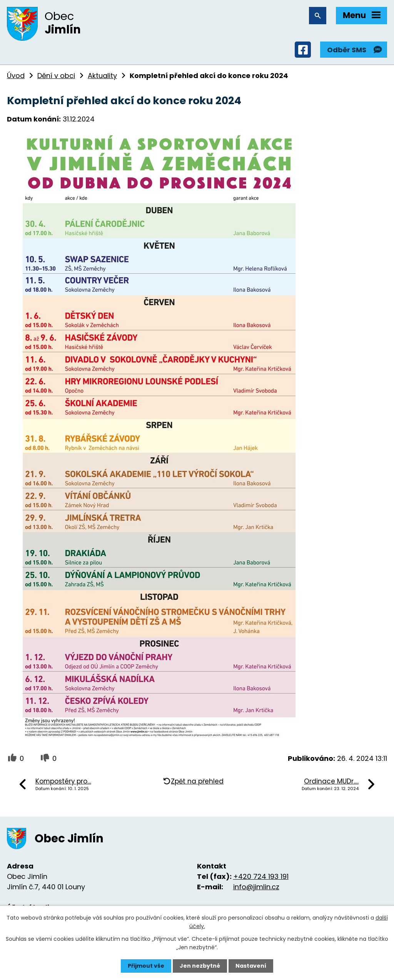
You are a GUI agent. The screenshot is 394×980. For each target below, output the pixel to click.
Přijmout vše (146, 966)
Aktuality (102, 76)
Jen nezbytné (200, 966)
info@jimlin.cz (256, 887)
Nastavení (251, 966)
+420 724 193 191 (261, 876)
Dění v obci (56, 76)
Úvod (16, 76)
